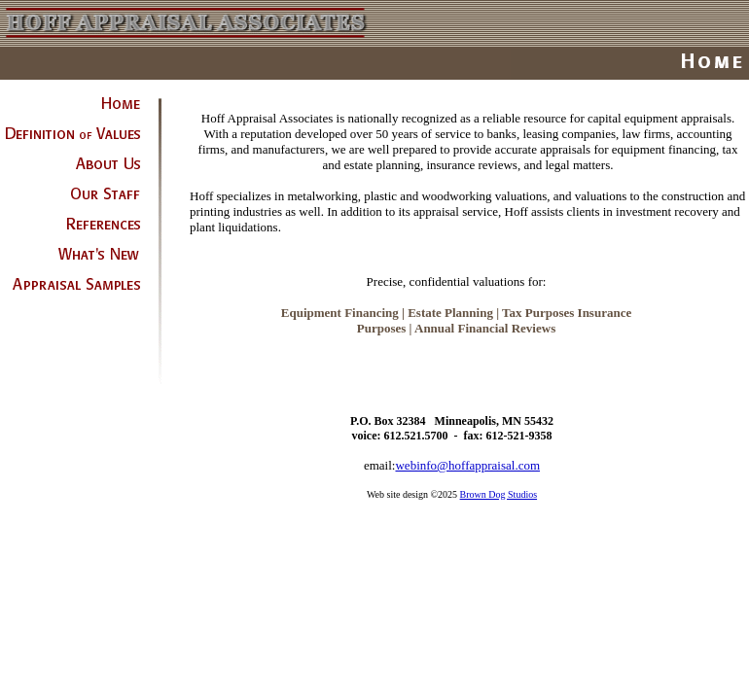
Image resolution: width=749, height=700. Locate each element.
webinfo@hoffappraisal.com (467, 465)
